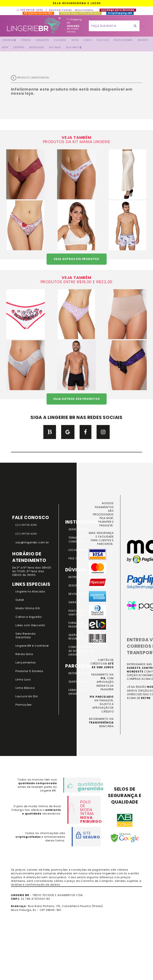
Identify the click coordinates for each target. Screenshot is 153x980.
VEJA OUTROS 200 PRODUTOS (76, 399)
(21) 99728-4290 (30, 10)
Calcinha (60, 40)
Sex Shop (55, 47)
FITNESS (26, 40)
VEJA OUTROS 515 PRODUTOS (76, 259)
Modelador (36, 47)
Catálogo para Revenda (118, 10)
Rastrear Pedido (61, 10)
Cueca (88, 40)
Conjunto (42, 40)
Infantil (143, 40)
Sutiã (75, 40)
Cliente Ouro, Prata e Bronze (80, 13)
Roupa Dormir (123, 40)
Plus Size (103, 40)
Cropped (19, 47)
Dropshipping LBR (120, 13)
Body (5, 47)
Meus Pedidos (84, 10)
